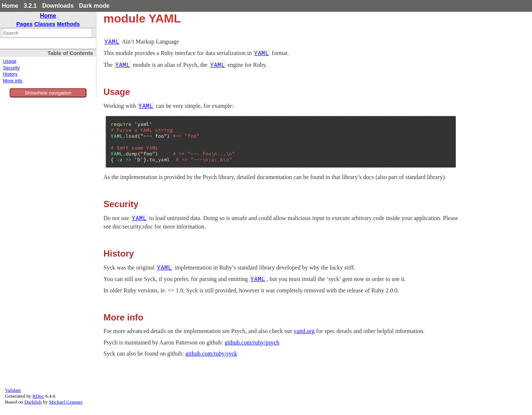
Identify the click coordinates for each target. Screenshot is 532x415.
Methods (68, 24)
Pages (25, 24)
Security (11, 68)
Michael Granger (66, 402)
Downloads (58, 6)
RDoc (38, 396)
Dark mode (94, 6)
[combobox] (47, 33)
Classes (45, 24)
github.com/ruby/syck (211, 354)
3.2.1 (30, 6)
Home (10, 6)
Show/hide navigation (48, 93)
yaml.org (304, 331)
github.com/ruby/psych (252, 342)
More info (13, 81)
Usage (10, 61)
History (10, 74)
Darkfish (33, 402)
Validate (13, 390)
